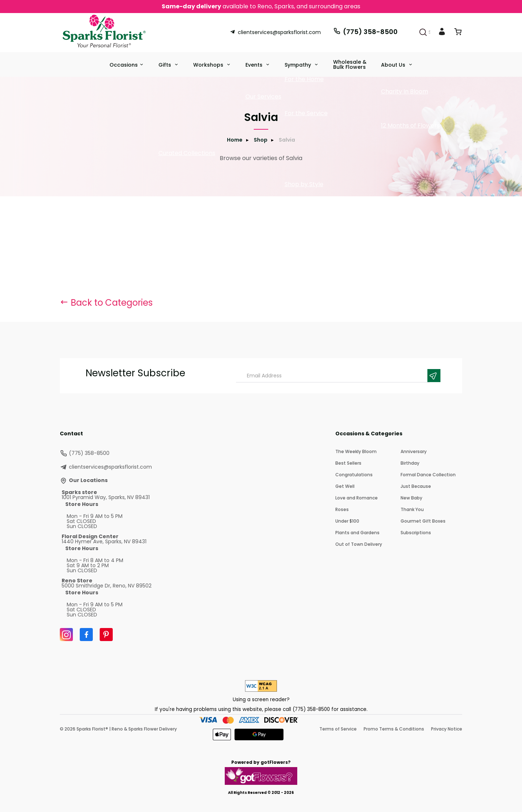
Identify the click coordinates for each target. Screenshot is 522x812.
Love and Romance (357, 498)
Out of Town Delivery (359, 544)
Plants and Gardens (357, 533)
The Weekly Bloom (356, 451)
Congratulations (354, 475)
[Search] (423, 32)
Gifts (165, 65)
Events (255, 65)
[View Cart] (458, 33)
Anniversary (414, 451)
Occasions (124, 65)
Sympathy (299, 65)
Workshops (209, 65)
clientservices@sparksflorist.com (275, 32)
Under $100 (347, 521)
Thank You (412, 509)
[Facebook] (86, 635)
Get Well (345, 486)
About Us (394, 65)
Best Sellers (348, 463)
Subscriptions (416, 533)
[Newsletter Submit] (434, 376)
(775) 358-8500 (365, 32)
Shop (261, 140)
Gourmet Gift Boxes (423, 521)
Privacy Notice (447, 729)
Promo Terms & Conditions (394, 729)
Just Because (416, 486)
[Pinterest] (106, 635)
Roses (342, 509)
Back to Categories (106, 303)
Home (235, 140)
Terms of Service (338, 729)
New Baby (411, 498)
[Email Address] (333, 376)
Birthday (410, 463)
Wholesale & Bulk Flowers (350, 64)
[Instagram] (66, 635)
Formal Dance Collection (428, 475)
